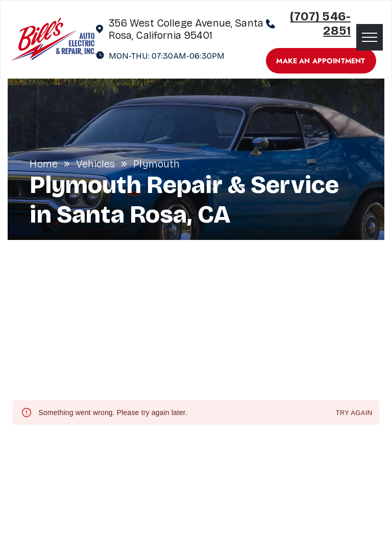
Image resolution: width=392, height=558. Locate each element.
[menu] (370, 37)
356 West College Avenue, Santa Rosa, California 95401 (186, 29)
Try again (354, 413)
